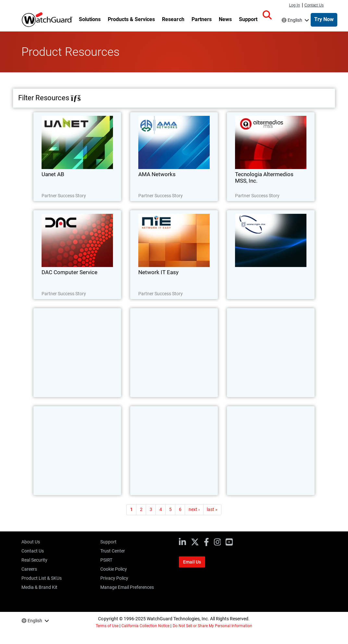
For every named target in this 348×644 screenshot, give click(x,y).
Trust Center (113, 551)
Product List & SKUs (42, 578)
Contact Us (314, 5)
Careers (29, 569)
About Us (31, 542)
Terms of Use (107, 626)
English (295, 20)
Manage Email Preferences (127, 587)
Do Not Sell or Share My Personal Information (213, 626)
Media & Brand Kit (39, 587)
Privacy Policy (114, 578)
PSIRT (106, 560)
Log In (294, 5)
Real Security (34, 560)
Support (108, 542)
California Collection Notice (145, 626)
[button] (267, 15)
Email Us (192, 562)
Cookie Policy (114, 569)
